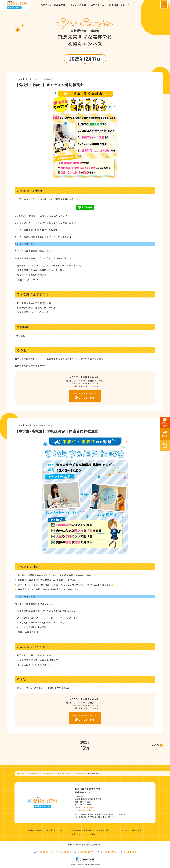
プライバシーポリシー (120, 830)
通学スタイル (98, 5)
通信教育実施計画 (78, 830)
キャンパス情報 (78, 5)
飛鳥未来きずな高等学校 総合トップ (44, 773)
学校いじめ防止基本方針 (98, 830)
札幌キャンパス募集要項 (53, 5)
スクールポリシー (61, 830)
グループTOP (24, 773)
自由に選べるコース (119, 5)
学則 (49, 830)
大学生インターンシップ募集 (83, 834)
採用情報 (136, 830)
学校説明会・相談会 (80, 773)
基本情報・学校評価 (36, 830)
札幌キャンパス (65, 773)
